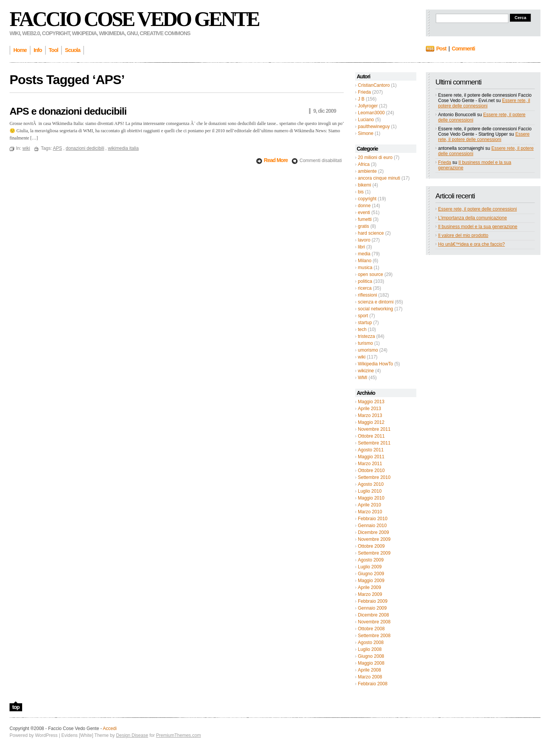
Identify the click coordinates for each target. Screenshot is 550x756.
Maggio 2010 (371, 498)
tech (362, 329)
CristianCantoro (374, 85)
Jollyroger (368, 106)
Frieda (364, 92)
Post (441, 49)
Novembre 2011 (374, 429)
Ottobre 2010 (371, 470)
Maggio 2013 (371, 402)
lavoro (364, 240)
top (16, 707)
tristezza (366, 336)
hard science (371, 233)
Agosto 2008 (371, 642)
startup (365, 323)
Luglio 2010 (370, 491)
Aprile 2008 (370, 670)
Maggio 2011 (371, 457)
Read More (276, 160)
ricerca (365, 288)
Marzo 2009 (370, 594)
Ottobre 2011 (371, 436)
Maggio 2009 (371, 581)
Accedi (110, 728)
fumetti (365, 219)
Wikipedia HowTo (375, 364)
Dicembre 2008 (373, 615)
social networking (375, 309)
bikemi (365, 185)
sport (363, 316)
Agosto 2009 (371, 560)
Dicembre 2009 (373, 532)
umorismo (368, 350)
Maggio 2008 (371, 663)
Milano (365, 261)
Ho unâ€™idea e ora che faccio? (472, 244)
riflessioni (367, 295)
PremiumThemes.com (179, 735)
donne (364, 206)
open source (370, 274)
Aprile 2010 (370, 505)
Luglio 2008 (370, 649)
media (364, 254)
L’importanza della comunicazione (472, 218)
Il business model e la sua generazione (478, 227)
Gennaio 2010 (372, 526)
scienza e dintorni (376, 302)
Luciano (366, 120)
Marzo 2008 (370, 677)
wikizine (366, 371)
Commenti (463, 49)
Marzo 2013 (370, 415)
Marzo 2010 (370, 512)
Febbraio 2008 (373, 684)
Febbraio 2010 (373, 519)
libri (362, 247)
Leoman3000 (371, 113)
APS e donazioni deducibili (68, 111)
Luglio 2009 (370, 567)
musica (365, 268)
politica (365, 281)
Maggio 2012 (371, 422)
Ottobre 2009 (371, 546)
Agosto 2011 (371, 450)
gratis (363, 226)
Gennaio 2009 (372, 608)
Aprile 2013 (370, 409)
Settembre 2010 (374, 477)
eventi (364, 213)
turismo (365, 343)
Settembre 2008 (374, 636)
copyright (367, 199)
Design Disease (132, 735)
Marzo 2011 (370, 464)
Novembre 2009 (374, 539)
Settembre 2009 (374, 553)
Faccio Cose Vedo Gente (134, 19)
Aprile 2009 (370, 587)
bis (361, 192)
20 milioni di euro (375, 157)
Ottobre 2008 (371, 629)
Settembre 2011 (374, 443)
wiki (362, 357)
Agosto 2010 (371, 484)
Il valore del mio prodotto (463, 235)
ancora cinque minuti (379, 178)
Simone (366, 133)
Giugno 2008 (371, 656)
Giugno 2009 (371, 574)
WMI (363, 378)
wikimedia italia (123, 148)
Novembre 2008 (374, 622)
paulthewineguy (374, 127)
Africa (364, 164)
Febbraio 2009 (373, 601)
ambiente (367, 171)
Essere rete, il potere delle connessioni (484, 103)
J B (361, 99)
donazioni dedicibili (85, 148)
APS (57, 148)
